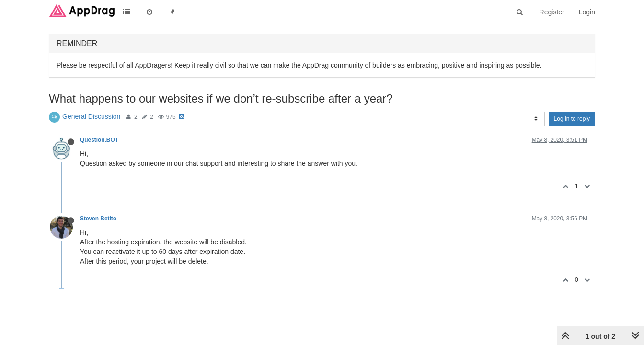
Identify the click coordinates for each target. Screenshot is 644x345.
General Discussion (91, 116)
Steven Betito (98, 218)
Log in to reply (572, 119)
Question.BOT (99, 140)
